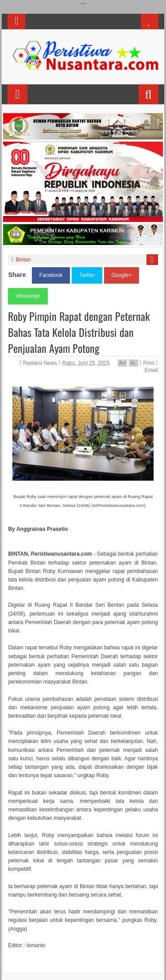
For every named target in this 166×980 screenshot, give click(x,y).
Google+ (122, 275)
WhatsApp (28, 296)
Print (147, 363)
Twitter (87, 275)
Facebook (51, 275)
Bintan (23, 260)
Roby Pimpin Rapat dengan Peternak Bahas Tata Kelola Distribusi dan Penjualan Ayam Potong (79, 332)
